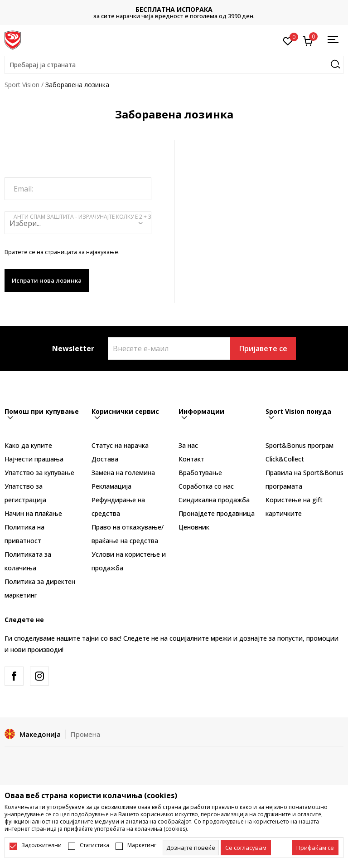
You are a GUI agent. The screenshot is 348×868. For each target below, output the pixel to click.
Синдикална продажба (214, 500)
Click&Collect (285, 459)
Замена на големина (123, 473)
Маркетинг (142, 845)
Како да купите (28, 445)
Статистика (94, 845)
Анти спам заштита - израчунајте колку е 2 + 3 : (82, 221)
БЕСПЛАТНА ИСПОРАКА (174, 9)
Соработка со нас (206, 486)
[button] (174, 65)
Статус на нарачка (120, 445)
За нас (188, 445)
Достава (105, 459)
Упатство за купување (39, 473)
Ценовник (194, 527)
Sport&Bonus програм (300, 445)
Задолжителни (41, 845)
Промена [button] (85, 734)
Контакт (191, 459)
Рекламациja (111, 486)
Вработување (200, 473)
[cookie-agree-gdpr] (246, 848)
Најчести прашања (34, 459)
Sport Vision (22, 85)
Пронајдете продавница (217, 513)
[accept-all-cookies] (315, 848)
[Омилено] (288, 40)
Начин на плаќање (33, 513)
